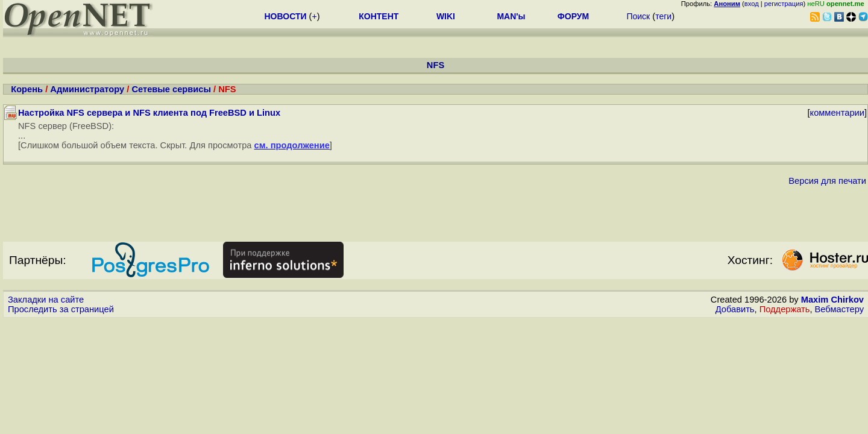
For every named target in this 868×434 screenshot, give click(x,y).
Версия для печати (827, 181)
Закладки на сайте (46, 300)
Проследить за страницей (61, 309)
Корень (27, 89)
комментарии (837, 113)
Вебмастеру (839, 309)
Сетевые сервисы (171, 89)
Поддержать (785, 309)
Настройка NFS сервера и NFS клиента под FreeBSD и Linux (149, 113)
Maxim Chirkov (832, 300)
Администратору (87, 89)
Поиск (638, 16)
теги (663, 16)
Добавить (735, 309)
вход (752, 4)
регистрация (784, 4)
